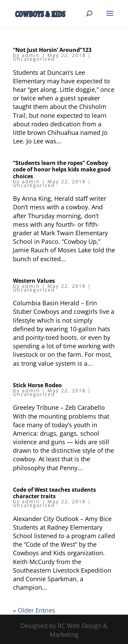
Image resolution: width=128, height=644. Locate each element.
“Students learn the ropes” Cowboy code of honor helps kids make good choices (62, 169)
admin (31, 55)
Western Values (34, 281)
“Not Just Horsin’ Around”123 (52, 50)
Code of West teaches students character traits (54, 493)
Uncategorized (34, 59)
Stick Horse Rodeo (37, 385)
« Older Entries (34, 610)
